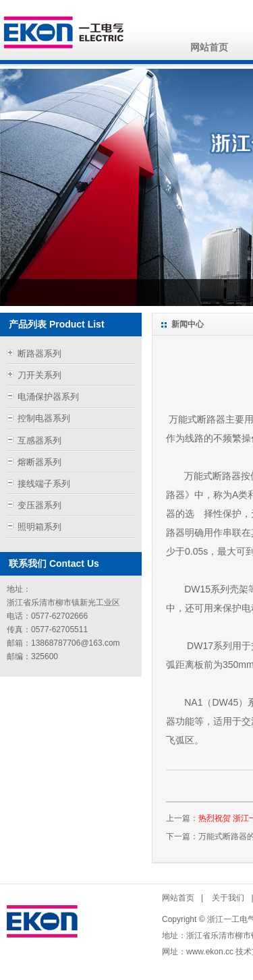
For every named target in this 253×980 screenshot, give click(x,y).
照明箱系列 (39, 527)
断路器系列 (39, 354)
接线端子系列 (44, 484)
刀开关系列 (39, 375)
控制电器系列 (44, 418)
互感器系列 (39, 440)
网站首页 (209, 47)
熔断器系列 (39, 462)
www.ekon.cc (210, 952)
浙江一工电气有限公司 (65, 32)
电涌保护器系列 (48, 397)
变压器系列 (39, 505)
